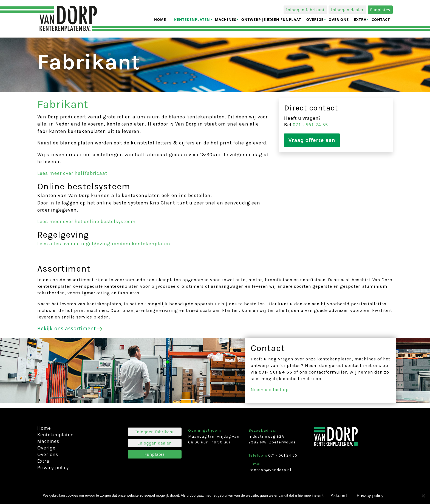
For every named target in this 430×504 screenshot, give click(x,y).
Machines (226, 19)
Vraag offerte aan (312, 140)
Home (160, 19)
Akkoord (339, 496)
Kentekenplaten (192, 19)
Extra (360, 19)
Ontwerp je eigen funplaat (271, 19)
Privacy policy (53, 468)
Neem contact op (270, 390)
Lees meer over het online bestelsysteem (87, 221)
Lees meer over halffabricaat (72, 173)
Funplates (380, 10)
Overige (315, 19)
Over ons (339, 19)
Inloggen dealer (347, 10)
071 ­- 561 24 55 (310, 125)
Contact (381, 19)
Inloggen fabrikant (305, 10)
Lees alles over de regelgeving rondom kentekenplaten (104, 244)
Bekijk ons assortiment (67, 328)
